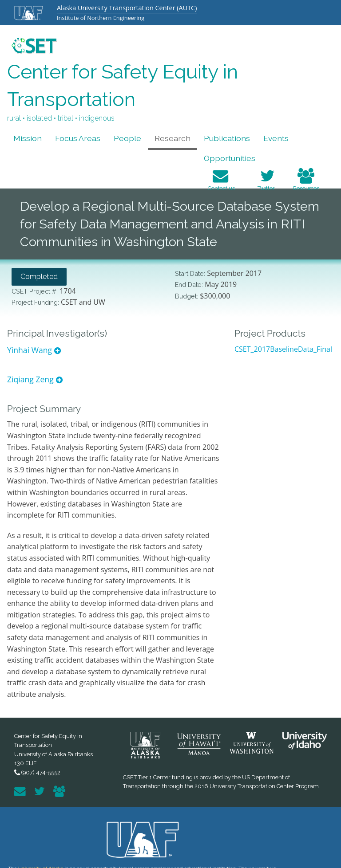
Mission (28, 138)
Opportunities (230, 158)
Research (172, 138)
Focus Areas (78, 138)
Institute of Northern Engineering (101, 18)
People (127, 138)
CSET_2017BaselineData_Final (283, 349)
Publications (227, 138)
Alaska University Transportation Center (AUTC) (127, 8)
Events (276, 138)
